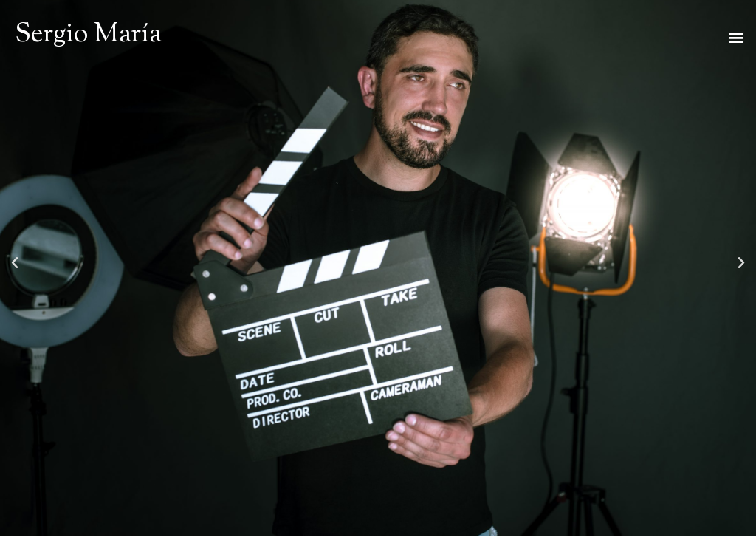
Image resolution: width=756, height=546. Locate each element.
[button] (736, 37)
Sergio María (88, 35)
